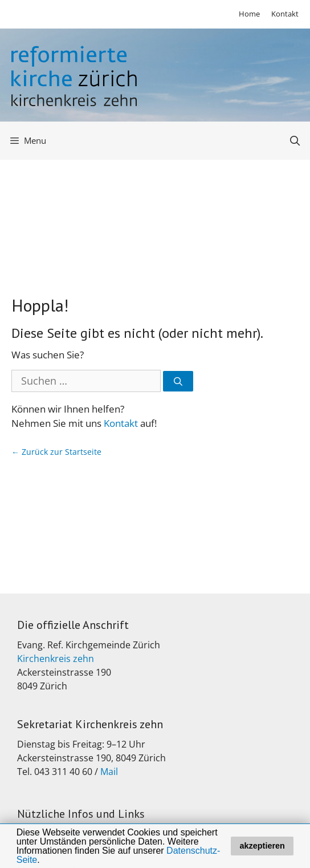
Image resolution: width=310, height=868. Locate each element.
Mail (109, 772)
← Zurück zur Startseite (56, 452)
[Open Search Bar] (295, 141)
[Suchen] (178, 381)
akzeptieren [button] (262, 846)
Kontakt (285, 14)
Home (249, 14)
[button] (44, 861)
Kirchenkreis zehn (56, 659)
